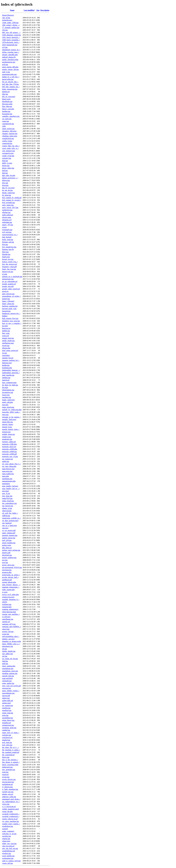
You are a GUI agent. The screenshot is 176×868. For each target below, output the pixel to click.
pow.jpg (5, 562)
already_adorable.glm (10, 55)
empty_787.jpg (8, 225)
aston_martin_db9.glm (10, 67)
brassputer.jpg (7, 114)
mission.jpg (6, 432)
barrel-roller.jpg (8, 79)
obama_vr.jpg (7, 508)
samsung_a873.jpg (9, 624)
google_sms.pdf (8, 286)
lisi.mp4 (5, 387)
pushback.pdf (7, 580)
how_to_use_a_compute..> (12, 323)
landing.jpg (6, 378)
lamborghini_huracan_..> (11, 370)
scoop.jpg (6, 634)
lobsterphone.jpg (8, 390)
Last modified (29, 10)
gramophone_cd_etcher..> (11, 296)
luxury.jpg (6, 395)
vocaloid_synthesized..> (11, 814)
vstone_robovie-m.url (10, 819)
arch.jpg (5, 64)
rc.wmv (5, 592)
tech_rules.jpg (7, 745)
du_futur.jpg (7, 195)
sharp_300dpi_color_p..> (11, 644)
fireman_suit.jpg (8, 242)
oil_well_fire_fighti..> (10, 513)
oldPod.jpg (6, 516)
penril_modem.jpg (9, 543)
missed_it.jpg (7, 427)
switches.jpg (7, 735)
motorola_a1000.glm (10, 449)
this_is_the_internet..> (10, 760)
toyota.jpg (6, 777)
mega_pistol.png (8, 407)
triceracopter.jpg (8, 782)
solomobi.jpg (7, 681)
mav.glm (5, 405)
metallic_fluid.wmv (9, 419)
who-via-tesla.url (8, 846)
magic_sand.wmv (8, 400)
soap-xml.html (7, 678)
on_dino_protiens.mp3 (10, 521)
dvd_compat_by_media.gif (12, 198)
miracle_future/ (8, 424)
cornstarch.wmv (8, 153)
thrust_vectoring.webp (10, 765)
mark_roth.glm (8, 402)
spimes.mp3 (6, 703)
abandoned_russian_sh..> (11, 50)
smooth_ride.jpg (8, 676)
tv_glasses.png (7, 787)
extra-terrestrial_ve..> (10, 235)
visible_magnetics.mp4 (10, 809)
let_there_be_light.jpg (10, 385)
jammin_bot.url (8, 358)
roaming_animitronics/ (10, 609)
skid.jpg (5, 661)
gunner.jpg (6, 299)
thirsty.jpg (6, 757)
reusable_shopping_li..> (11, 599)
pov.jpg (5, 560)
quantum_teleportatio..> (11, 587)
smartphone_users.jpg (10, 671)
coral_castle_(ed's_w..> (10, 148)
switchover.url (7, 738)
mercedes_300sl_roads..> (11, 412)
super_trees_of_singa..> (11, 733)
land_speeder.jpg (8, 375)
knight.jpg (6, 365)
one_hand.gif (7, 523)
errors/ (4, 227)
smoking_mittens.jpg (10, 673)
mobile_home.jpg (8, 434)
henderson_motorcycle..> (11, 313)
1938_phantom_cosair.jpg (11, 35)
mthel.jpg (6, 461)
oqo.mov (5, 528)
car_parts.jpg (7, 119)
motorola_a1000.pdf (9, 454)
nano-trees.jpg (7, 471)
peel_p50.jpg (7, 540)
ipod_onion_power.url (10, 350)
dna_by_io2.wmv (8, 188)
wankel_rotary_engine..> (11, 824)
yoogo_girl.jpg (7, 863)
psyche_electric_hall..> (10, 577)
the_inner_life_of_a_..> (11, 747)
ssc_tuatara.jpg (8, 705)
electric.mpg (7, 217)
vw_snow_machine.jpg (10, 821)
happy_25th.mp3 (8, 301)
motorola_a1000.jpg (9, 452)
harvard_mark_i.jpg (9, 309)
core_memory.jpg (8, 151)
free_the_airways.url (10, 264)
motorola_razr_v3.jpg (10, 456)
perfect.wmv (7, 545)
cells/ (4, 126)
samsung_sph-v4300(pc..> (12, 627)
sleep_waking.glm (9, 666)
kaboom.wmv (7, 363)
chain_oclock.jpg (8, 129)
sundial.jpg (6, 730)
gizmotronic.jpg (8, 279)
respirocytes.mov (8, 597)
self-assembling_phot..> (11, 636)
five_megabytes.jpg (9, 247)
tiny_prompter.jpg (9, 770)
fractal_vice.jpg (8, 259)
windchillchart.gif (9, 851)
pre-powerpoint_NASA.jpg (12, 567)
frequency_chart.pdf (9, 267)
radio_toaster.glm (8, 590)
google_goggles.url (9, 284)
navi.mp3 (5, 491)
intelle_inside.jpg (8, 341)
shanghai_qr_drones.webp (12, 641)
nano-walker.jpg (8, 474)
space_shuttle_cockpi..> (11, 691)
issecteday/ (6, 355)
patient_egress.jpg (9, 538)
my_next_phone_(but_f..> (12, 464)
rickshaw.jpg (7, 604)
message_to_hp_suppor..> (11, 417)
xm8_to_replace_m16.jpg (11, 861)
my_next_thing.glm (9, 466)
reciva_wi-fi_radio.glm (10, 595)
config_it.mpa (7, 141)
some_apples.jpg (8, 683)
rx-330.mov (6, 617)
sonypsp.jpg (6, 688)
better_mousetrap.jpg (10, 89)
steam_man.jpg (8, 713)
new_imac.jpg (7, 496)
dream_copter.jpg (8, 193)
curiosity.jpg (7, 158)
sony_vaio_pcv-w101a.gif (12, 686)
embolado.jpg (7, 222)
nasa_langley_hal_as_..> (11, 489)
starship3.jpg (7, 710)
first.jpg (5, 244)
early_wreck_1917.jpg (10, 207)
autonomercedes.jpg (9, 74)
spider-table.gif (8, 701)
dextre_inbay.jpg (8, 168)
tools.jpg (5, 772)
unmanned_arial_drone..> (11, 799)
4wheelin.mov (7, 20)
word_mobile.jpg (8, 856)
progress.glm (7, 572)
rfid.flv (5, 602)
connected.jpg (7, 143)
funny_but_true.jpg (9, 269)
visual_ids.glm (7, 811)
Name (12, 10)
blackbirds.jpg (7, 101)
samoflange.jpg (8, 619)
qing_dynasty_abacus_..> (11, 585)
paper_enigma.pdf (9, 533)
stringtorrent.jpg (8, 725)
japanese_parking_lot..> (11, 360)
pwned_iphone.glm (9, 582)
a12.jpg (5, 47)
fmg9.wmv (6, 257)
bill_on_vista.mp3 (9, 97)
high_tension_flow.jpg (10, 318)
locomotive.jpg (8, 392)
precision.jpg (7, 570)
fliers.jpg (5, 252)
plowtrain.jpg (7, 555)
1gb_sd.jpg (6, 18)
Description (45, 10)
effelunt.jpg (6, 212)
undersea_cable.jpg (9, 797)
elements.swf (7, 220)
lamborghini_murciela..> (11, 373)
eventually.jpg (7, 230)
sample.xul (6, 622)
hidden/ (5, 316)
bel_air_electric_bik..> (10, 82)
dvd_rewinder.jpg (8, 203)
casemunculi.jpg (8, 124)
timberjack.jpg (7, 767)
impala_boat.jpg (8, 338)
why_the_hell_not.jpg (10, 848)
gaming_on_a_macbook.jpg (12, 277)
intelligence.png (8, 343)
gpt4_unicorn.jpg (8, 294)
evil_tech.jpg (7, 232)
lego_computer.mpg (9, 383)
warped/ (5, 829)
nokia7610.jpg (7, 498)
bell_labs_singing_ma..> (11, 87)
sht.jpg (5, 649)
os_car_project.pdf (9, 530)
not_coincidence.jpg (9, 503)
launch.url (6, 380)
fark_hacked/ (7, 237)
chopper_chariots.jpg (10, 134)
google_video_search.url (11, 289)
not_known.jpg (8, 506)
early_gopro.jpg (8, 205)
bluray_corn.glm (8, 109)
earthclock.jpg (7, 210)
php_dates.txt (7, 548)
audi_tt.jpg (6, 72)
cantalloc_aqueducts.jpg (11, 116)
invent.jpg (6, 346)
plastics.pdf (6, 553)
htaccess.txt (6, 328)
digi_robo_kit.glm (9, 175)
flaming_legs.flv (8, 249)
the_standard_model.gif (11, 752)
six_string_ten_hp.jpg (10, 659)
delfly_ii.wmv (7, 163)
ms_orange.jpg (7, 459)
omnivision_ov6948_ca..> (12, 518)
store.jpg (5, 715)
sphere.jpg (6, 698)
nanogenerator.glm (9, 481)
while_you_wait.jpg (9, 844)
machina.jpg (7, 397)
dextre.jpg (6, 166)
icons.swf (6, 336)
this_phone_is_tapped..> (11, 762)
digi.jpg (5, 173)
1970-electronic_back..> (11, 42)
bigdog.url (6, 92)
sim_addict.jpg (7, 654)
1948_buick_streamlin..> (11, 40)
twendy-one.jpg (8, 792)
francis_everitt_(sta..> (10, 262)
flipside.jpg (6, 254)
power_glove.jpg (8, 565)
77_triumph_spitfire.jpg (11, 28)
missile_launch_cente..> (11, 429)
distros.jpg (6, 180)
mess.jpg (5, 415)
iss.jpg (4, 353)
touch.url (5, 774)
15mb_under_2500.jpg (10, 23)
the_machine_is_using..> (11, 750)
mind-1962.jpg (7, 422)
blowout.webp (7, 104)
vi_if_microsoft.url (9, 807)
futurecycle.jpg (8, 272)
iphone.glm (6, 348)
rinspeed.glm (7, 607)
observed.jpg (7, 511)
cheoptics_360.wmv (9, 131)
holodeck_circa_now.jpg (11, 321)
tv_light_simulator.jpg (10, 789)
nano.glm (5, 476)
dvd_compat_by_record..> (12, 200)
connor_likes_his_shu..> (11, 146)
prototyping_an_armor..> (11, 575)
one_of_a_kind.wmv (10, 525)
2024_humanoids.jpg (10, 45)
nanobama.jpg (7, 479)
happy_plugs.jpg (8, 304)
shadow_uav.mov (8, 639)
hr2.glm (5, 326)
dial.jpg (5, 170)
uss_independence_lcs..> (11, 802)
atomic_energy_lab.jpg (10, 69)
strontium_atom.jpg (9, 728)
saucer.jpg (6, 629)
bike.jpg (5, 94)
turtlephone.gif (7, 784)
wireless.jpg (6, 853)
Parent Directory (8, 15)
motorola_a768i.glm (9, 444)
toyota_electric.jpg (9, 779)
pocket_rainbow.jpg (9, 558)
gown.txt (5, 291)
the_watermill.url (8, 755)
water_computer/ (8, 831)
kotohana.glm (7, 368)
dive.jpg (5, 183)
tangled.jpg (6, 740)
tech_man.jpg (7, 742)
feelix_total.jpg (8, 240)
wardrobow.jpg (8, 826)
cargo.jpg (5, 121)
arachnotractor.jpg (9, 62)
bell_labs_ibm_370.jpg (10, 84)
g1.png (5, 274)
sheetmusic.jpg (8, 646)
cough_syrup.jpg (8, 156)
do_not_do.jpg (7, 190)
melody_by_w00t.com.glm (12, 410)
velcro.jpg (6, 804)
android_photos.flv (9, 57)
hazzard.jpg (6, 311)
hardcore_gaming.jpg (10, 306)
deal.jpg (5, 161)
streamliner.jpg (8, 718)
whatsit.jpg (6, 839)
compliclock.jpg (8, 138)
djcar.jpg (5, 185)
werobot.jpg (6, 836)
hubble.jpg (6, 331)
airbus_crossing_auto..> (11, 52)
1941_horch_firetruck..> (11, 37)
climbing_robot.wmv (10, 136)
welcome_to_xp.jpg (9, 834)
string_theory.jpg (8, 720)
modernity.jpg (7, 439)
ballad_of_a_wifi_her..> (11, 77)
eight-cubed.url (8, 215)
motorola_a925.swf (9, 447)
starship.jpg (6, 708)
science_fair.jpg (8, 632)
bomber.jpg (6, 111)
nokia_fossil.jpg (8, 501)
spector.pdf (6, 696)
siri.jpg (5, 656)
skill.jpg (5, 664)
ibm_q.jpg (6, 333)
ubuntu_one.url (8, 794)
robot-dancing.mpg (9, 612)
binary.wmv (6, 99)
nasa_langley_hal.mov (10, 486)
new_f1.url (6, 493)
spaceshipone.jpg (8, 693)
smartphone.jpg (8, 668)
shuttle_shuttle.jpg (9, 651)
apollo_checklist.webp (10, 60)
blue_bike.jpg (7, 106)
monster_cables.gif (9, 442)
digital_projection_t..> (10, 178)
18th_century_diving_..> (11, 25)
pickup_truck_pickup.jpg (11, 550)
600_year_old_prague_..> (11, 32)
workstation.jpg (8, 858)
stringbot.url (7, 723)
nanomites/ (6, 484)
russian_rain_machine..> (11, 614)
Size (38, 10)
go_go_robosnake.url (10, 281)
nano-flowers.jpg (8, 469)
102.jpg (5, 30)
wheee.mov (6, 841)
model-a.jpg (6, 437)
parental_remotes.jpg (10, 535)
